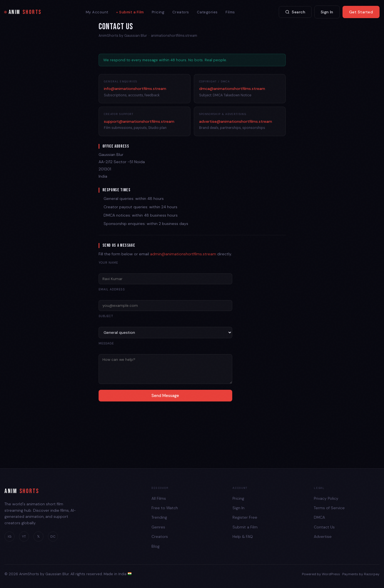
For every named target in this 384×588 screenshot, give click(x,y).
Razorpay (372, 574)
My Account (97, 12)
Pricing (158, 12)
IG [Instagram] (10, 536)
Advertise (323, 536)
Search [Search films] (295, 12)
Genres (158, 527)
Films (230, 12)
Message (106, 343)
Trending (159, 517)
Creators (181, 12)
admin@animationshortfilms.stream (183, 254)
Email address (112, 289)
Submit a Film (132, 12)
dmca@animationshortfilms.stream (232, 89)
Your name (108, 263)
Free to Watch (165, 508)
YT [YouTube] (24, 536)
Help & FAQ (243, 536)
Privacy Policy (326, 498)
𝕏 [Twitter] (38, 536)
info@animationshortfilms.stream (135, 89)
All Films (159, 498)
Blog (156, 546)
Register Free (245, 517)
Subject (106, 316)
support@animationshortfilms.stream (139, 121)
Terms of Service (329, 508)
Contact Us (324, 527)
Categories (207, 12)
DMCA (319, 517)
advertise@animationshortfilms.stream (236, 121)
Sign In (327, 12)
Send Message (165, 396)
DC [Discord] (53, 536)
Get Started (361, 12)
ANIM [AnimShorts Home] (23, 12)
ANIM (22, 491)
